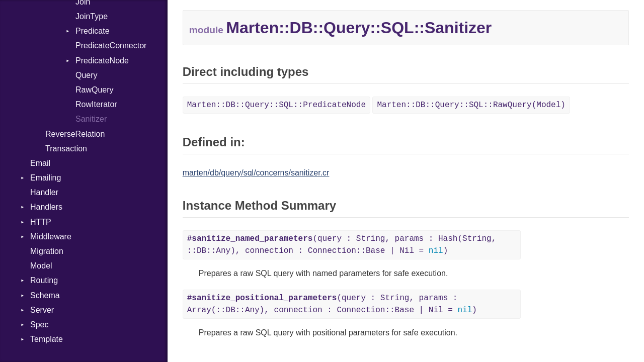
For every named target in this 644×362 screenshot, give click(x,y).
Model (41, 266)
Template (47, 339)
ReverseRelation (75, 134)
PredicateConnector (111, 46)
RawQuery (95, 90)
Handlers (46, 207)
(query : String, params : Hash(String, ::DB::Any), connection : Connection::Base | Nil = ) (342, 245)
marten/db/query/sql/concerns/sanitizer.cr (256, 173)
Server (42, 310)
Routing (44, 280)
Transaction (66, 149)
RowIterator (96, 104)
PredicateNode (102, 61)
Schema (45, 295)
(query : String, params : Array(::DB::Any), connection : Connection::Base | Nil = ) (332, 304)
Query (87, 75)
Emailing (46, 178)
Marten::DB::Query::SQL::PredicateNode (276, 105)
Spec (39, 325)
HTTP (41, 222)
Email (40, 163)
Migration (47, 251)
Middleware (51, 237)
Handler (44, 192)
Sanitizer (91, 119)
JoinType (92, 16)
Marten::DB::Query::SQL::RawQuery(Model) (471, 105)
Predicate (93, 31)
